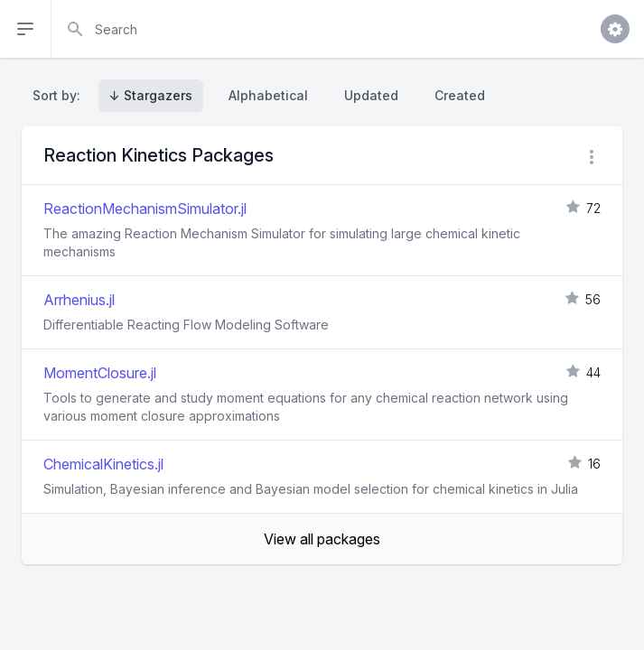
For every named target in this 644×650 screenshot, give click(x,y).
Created (460, 95)
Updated (371, 95)
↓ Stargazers (151, 95)
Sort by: (60, 95)
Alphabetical (268, 95)
